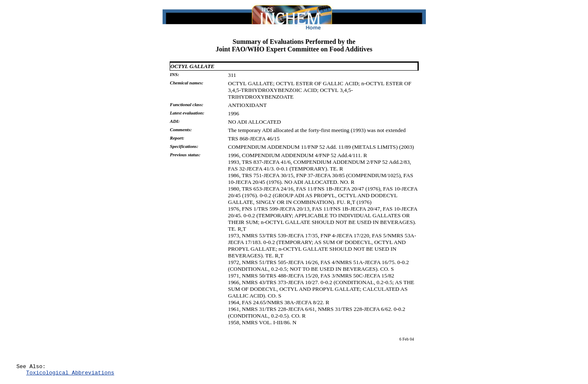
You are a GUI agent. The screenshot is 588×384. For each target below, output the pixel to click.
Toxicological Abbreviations (70, 375)
